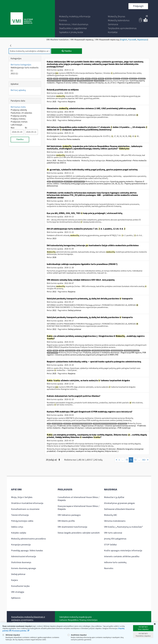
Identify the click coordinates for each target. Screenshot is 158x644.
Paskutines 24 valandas (21, 113)
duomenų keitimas (117, 351)
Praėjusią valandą (19, 110)
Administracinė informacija (24, 557)
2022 (14, 74)
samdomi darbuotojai (54, 81)
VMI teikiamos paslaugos (69, 515)
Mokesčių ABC (111, 515)
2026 (54, 257)
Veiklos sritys (17, 527)
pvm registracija (57, 424)
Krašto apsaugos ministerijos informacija (123, 551)
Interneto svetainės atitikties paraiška (122, 557)
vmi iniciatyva (122, 424)
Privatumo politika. (19, 631)
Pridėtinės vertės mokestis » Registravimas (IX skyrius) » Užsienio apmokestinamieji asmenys (97, 426)
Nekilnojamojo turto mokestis (25, 69)
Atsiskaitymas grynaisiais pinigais (119, 503)
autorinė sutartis (79, 182)
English (124, 40)
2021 (54, 120)
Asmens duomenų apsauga (24, 568)
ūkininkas (108, 79)
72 (135, 460)
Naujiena (72, 102)
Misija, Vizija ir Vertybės (22, 497)
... (123, 460)
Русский (132, 40)
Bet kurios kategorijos (21, 65)
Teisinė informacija (20, 515)
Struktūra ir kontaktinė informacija (27, 503)
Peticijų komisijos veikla (22, 521)
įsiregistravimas (52, 353)
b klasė (56, 79)
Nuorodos (109, 568)
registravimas (86, 351)
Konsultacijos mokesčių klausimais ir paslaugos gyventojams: (28, 618)
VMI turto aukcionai (113, 533)
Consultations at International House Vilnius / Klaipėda (79, 499)
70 (127, 460)
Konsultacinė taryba (20, 586)
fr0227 (49, 351)
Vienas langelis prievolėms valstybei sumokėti (79, 533)
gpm (82, 79)
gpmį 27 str (116, 79)
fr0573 (77, 79)
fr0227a (55, 351)
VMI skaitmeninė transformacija (72, 527)
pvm (49, 424)
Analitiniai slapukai (77, 635)
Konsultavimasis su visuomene (25, 509)
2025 (54, 102)
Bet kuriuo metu (18, 107)
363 (144, 460)
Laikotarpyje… (17, 125)
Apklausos (16, 598)
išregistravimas (70, 351)
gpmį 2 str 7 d (68, 182)
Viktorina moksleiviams (115, 521)
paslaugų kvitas (99, 81)
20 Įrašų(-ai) (53, 460)
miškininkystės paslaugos (85, 81)
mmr (78, 351)
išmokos (101, 79)
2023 (54, 239)
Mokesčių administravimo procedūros (29, 539)
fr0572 (71, 79)
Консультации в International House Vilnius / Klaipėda (79, 508)
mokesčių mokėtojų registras (101, 351)
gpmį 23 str (142, 79)
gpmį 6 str (125, 79)
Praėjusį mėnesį (18, 119)
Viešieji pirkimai (74, 120)
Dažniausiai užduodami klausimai (119, 509)
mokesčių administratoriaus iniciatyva (105, 424)
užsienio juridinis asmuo (132, 351)
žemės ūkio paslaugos (69, 81)
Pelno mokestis (73, 139)
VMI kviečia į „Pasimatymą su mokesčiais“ (123, 527)
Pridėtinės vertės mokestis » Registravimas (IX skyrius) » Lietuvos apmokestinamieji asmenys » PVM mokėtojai (96, 427)
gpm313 (94, 79)
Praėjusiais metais (19, 122)
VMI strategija (18, 592)
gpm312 (88, 79)
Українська (142, 40)
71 (131, 460)
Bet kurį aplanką (18, 90)
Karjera (14, 580)
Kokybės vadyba (19, 533)
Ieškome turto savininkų (115, 562)
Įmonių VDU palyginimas (115, 539)
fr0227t (62, 351)
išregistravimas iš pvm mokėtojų (82, 424)
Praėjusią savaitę (18, 116)
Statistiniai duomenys (21, 562)
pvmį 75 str (67, 424)
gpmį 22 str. (133, 79)
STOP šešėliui (110, 545)
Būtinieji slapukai (11, 635)
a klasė (50, 79)
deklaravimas (64, 79)
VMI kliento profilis (66, 521)
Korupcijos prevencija (21, 545)
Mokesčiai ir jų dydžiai (114, 497)
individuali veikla (57, 182)
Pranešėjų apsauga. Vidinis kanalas (27, 551)
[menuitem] (75, 17)
